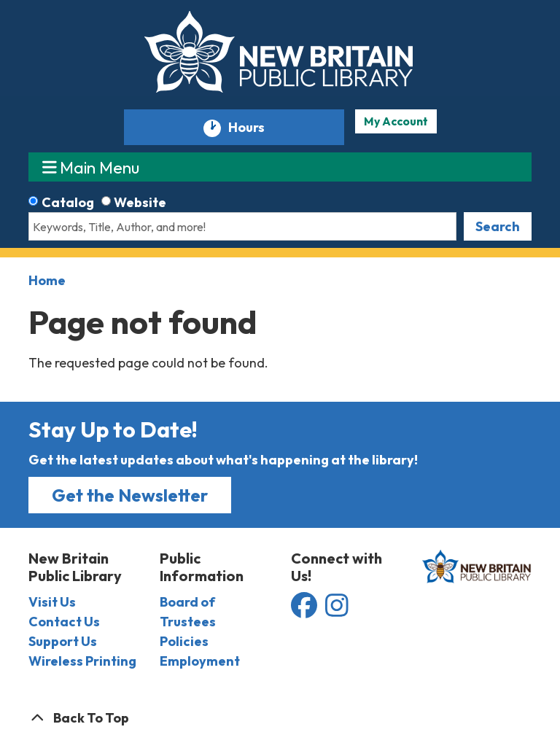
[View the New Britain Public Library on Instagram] (337, 611)
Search (498, 226)
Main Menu (91, 167)
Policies (184, 641)
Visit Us (52, 602)
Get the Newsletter (130, 495)
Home (47, 280)
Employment (200, 661)
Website (140, 202)
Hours (253, 128)
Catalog (68, 202)
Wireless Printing (82, 661)
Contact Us (64, 622)
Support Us (63, 641)
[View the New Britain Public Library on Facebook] (305, 611)
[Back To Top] (280, 718)
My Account (396, 121)
